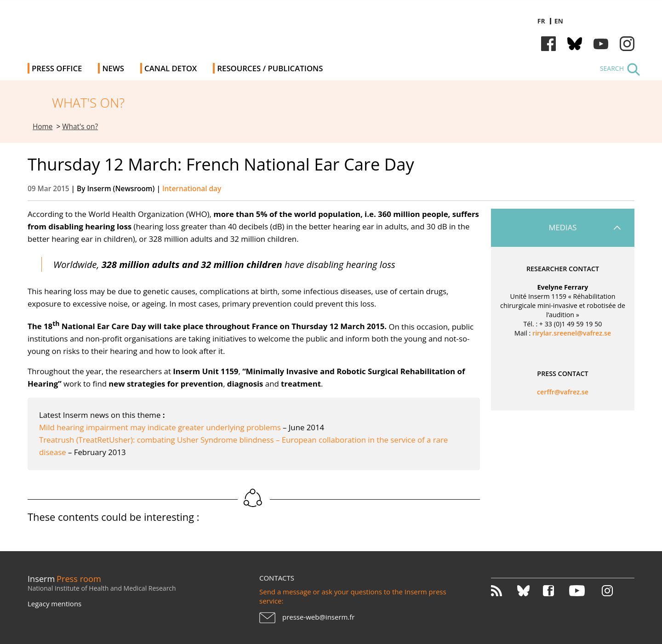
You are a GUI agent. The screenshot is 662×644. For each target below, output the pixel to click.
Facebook (548, 44)
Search (612, 68)
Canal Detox (171, 68)
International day (192, 189)
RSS (503, 591)
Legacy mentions (54, 604)
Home (43, 127)
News (113, 68)
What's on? (80, 127)
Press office (57, 68)
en (559, 21)
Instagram (627, 44)
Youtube (601, 44)
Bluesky (575, 44)
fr (541, 21)
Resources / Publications (270, 68)
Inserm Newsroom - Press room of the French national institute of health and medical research (158, 27)
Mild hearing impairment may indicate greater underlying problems (161, 427)
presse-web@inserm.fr (318, 617)
